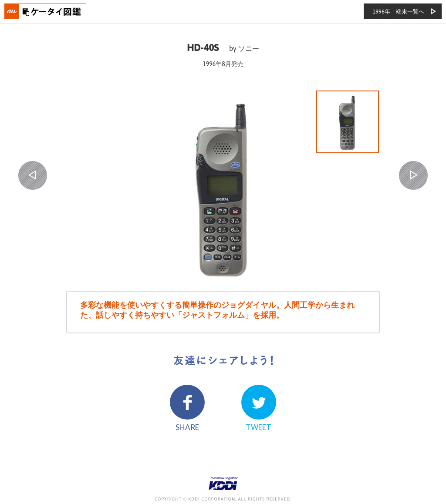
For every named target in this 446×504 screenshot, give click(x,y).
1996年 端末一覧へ (398, 12)
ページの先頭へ (427, 485)
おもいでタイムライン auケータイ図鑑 (46, 11)
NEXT (413, 175)
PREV (33, 175)
